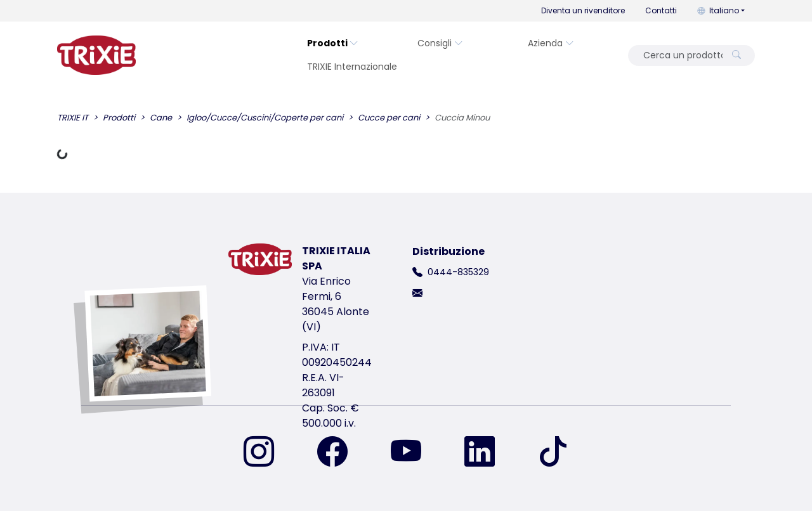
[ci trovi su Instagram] (266, 453)
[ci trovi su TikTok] (553, 453)
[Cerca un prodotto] (679, 55)
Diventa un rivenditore (583, 10)
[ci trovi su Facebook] (340, 453)
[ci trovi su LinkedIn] (487, 453)
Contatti (661, 10)
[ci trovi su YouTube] (414, 453)
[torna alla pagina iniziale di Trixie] (96, 55)
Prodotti (333, 43)
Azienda (551, 43)
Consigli (440, 43)
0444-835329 (458, 272)
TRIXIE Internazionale (352, 67)
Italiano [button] (718, 10)
